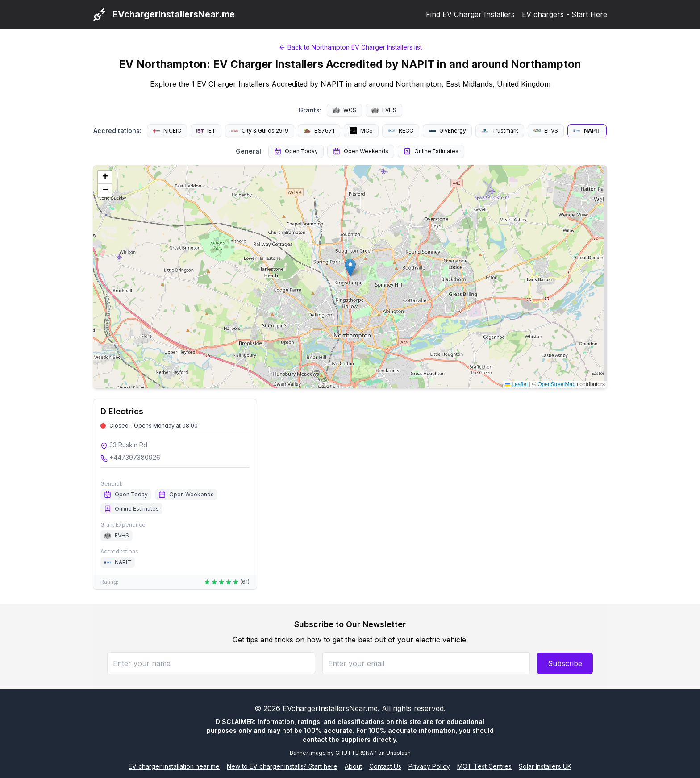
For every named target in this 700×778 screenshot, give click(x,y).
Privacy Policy (429, 766)
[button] (350, 268)
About (353, 766)
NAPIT (587, 131)
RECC (401, 131)
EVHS (384, 110)
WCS (344, 110)
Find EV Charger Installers (470, 14)
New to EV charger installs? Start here (282, 766)
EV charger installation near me (174, 766)
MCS (361, 131)
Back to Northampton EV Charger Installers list (350, 47)
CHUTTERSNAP (356, 753)
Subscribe (565, 663)
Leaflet (516, 384)
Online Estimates (431, 151)
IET (206, 131)
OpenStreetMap (556, 384)
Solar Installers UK (545, 766)
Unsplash (398, 753)
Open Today (296, 151)
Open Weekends (361, 151)
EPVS (546, 131)
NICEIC (167, 131)
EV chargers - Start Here (565, 14)
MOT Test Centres (484, 766)
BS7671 (319, 131)
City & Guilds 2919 (260, 131)
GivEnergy (447, 131)
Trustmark (500, 131)
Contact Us (385, 766)
